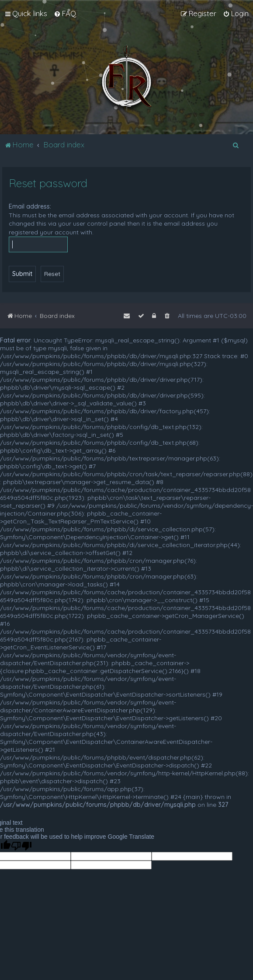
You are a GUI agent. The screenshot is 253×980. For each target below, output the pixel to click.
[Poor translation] (21, 846)
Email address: (30, 206)
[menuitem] (65, 14)
